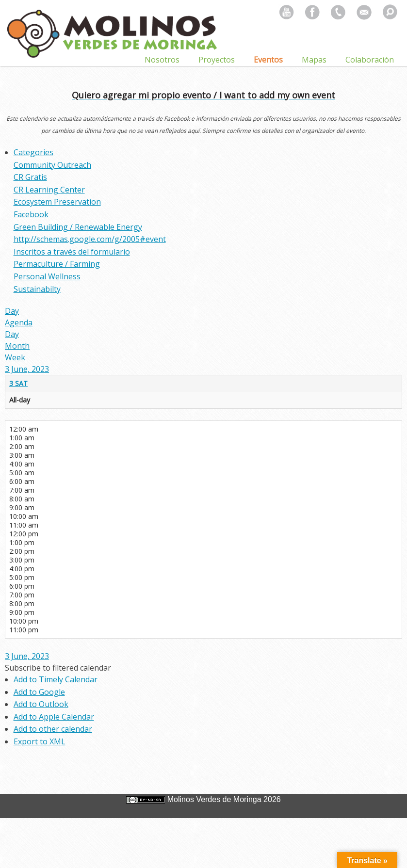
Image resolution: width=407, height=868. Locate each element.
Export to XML (40, 741)
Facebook (31, 214)
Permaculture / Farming (57, 264)
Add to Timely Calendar (56, 679)
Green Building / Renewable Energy (78, 227)
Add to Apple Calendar (54, 717)
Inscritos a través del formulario (72, 252)
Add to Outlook (41, 704)
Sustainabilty (37, 289)
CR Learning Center (49, 190)
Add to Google (39, 692)
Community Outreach (52, 165)
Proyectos (217, 60)
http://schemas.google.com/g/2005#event (90, 239)
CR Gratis (30, 177)
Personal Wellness (47, 276)
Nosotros (162, 60)
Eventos (268, 60)
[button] (58, 668)
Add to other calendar (53, 729)
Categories (33, 152)
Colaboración (370, 60)
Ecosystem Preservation (57, 202)
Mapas (314, 60)
